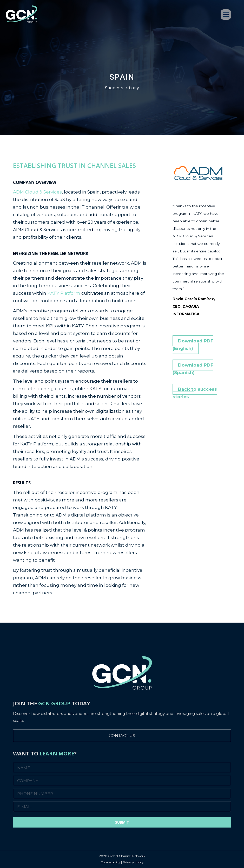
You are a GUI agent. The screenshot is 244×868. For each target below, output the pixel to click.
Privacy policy (133, 862)
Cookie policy (110, 862)
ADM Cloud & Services (37, 192)
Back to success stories (195, 393)
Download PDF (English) (193, 345)
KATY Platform (64, 293)
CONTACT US (122, 736)
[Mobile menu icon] (226, 15)
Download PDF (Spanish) (193, 369)
